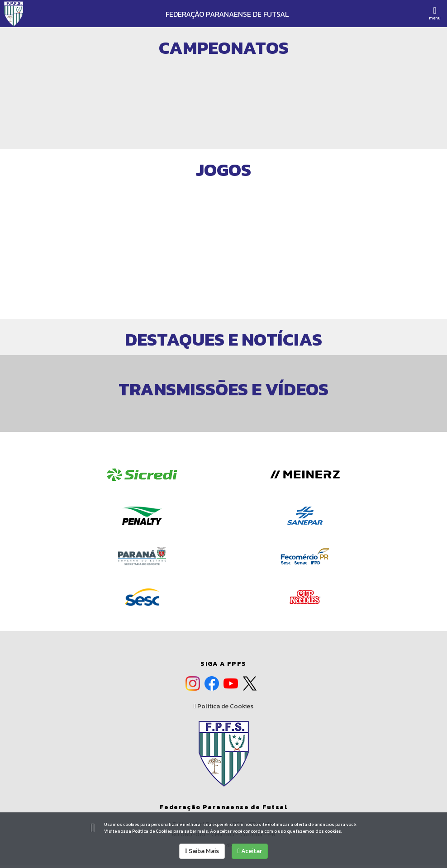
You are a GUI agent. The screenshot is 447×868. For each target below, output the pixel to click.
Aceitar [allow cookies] (250, 851)
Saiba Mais (202, 851)
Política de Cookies (223, 707)
